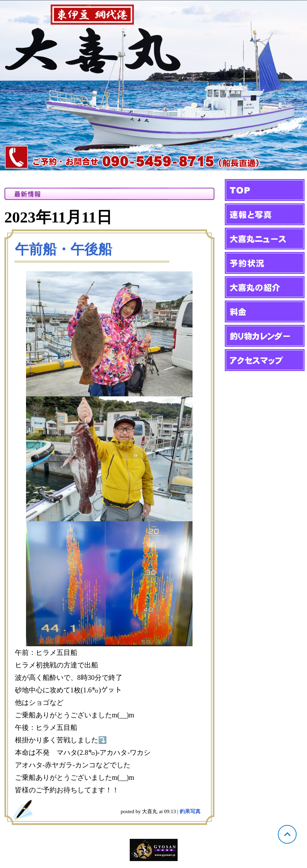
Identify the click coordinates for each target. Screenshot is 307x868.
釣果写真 (190, 811)
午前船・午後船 (63, 249)
